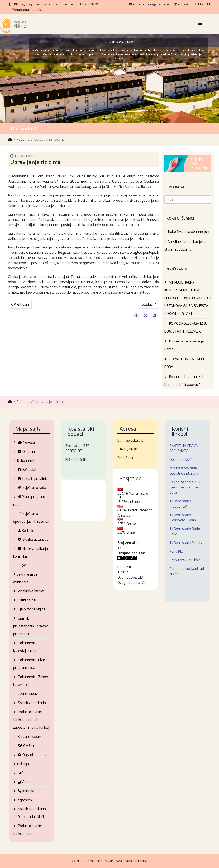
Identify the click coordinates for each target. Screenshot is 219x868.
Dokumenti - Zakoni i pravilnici (31, 681)
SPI (22, 565)
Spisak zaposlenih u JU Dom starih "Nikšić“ (31, 813)
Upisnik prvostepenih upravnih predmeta (31, 626)
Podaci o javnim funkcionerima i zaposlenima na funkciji (31, 720)
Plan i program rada (29, 501)
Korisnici (26, 531)
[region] (109, 78)
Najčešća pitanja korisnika (30, 552)
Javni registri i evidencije (26, 578)
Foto (23, 773)
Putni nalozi (27, 600)
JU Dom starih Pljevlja (186, 543)
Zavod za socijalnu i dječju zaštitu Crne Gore (185, 487)
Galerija (23, 764)
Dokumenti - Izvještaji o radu (25, 647)
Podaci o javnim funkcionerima (28, 830)
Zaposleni (25, 800)
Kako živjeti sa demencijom (189, 232)
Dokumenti (26, 461)
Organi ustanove (33, 755)
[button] (7, 78)
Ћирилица (21, 10)
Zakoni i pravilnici (33, 479)
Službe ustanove (33, 539)
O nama (26, 452)
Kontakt (26, 791)
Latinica (38, 10)
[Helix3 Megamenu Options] (200, 24)
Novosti (26, 442)
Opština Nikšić (180, 460)
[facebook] (10, 4)
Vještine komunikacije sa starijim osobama (185, 246)
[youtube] (16, 4)
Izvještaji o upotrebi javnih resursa (31, 518)
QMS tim (27, 746)
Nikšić (84, 500)
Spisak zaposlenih (31, 703)
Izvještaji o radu (32, 488)
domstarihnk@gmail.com (151, 4)
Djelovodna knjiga (31, 609)
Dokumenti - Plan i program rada (30, 664)
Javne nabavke (29, 694)
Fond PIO (176, 551)
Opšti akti (27, 470)
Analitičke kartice (31, 591)
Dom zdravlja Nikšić (185, 560)
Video (24, 782)
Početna (23, 139)
